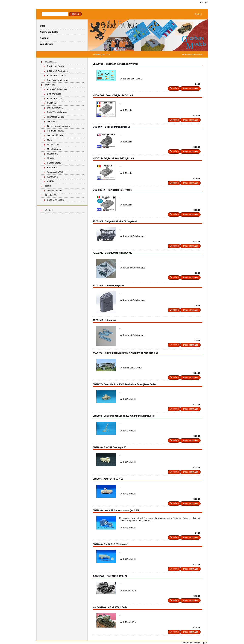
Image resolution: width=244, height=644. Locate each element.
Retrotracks (53, 168)
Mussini (51, 158)
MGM (50, 140)
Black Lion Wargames (57, 71)
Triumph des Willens (57, 172)
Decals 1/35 (51, 195)
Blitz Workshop (54, 94)
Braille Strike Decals (57, 76)
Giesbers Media (55, 191)
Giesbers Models (55, 135)
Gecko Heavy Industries (58, 126)
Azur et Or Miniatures (57, 89)
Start (42, 26)
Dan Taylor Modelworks (58, 80)
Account (44, 38)
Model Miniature (55, 149)
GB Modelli (52, 122)
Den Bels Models (55, 108)
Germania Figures (56, 131)
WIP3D (51, 181)
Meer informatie (191, 88)
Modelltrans (53, 154)
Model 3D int (53, 145)
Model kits (50, 85)
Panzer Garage (54, 163)
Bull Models (53, 103)
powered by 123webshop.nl (194, 643)
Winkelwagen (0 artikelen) (192, 54)
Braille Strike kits (55, 99)
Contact (198, 14)
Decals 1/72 (51, 62)
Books (48, 186)
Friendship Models (56, 117)
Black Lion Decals (56, 66)
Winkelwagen (47, 44)
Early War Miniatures (57, 112)
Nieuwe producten (49, 32)
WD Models (53, 177)
